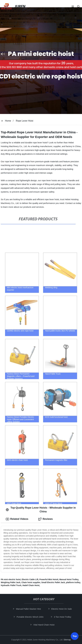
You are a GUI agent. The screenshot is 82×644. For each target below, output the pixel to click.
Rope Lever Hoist (25, 121)
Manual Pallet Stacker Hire (29, 609)
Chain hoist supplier (31, 582)
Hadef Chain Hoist (31, 585)
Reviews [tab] (45, 519)
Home (8, 121)
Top (75, 637)
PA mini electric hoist (11, 579)
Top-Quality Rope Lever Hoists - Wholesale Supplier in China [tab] (41, 510)
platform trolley (73, 582)
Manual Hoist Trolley (69, 579)
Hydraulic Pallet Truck (11, 585)
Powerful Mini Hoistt (49, 579)
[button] (73, 7)
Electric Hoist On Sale (62, 609)
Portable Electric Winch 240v (31, 617)
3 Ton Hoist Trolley (63, 617)
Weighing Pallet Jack (11, 582)
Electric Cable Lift (30, 579)
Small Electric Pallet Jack (53, 582)
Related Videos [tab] (17, 519)
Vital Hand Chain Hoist (45, 625)
